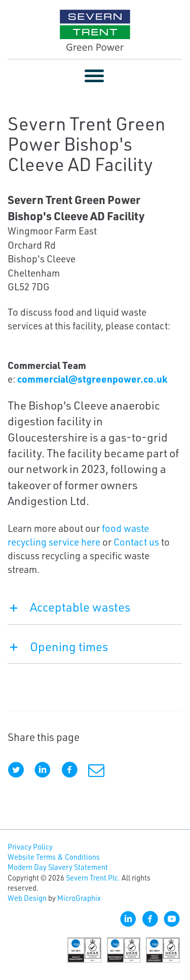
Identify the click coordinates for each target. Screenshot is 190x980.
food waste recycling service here (78, 535)
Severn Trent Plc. (93, 878)
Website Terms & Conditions (54, 857)
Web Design (27, 898)
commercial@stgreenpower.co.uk (92, 379)
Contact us (136, 542)
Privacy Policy (30, 847)
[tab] (95, 612)
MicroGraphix (79, 898)
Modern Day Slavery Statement (58, 867)
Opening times (58, 647)
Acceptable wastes (69, 607)
